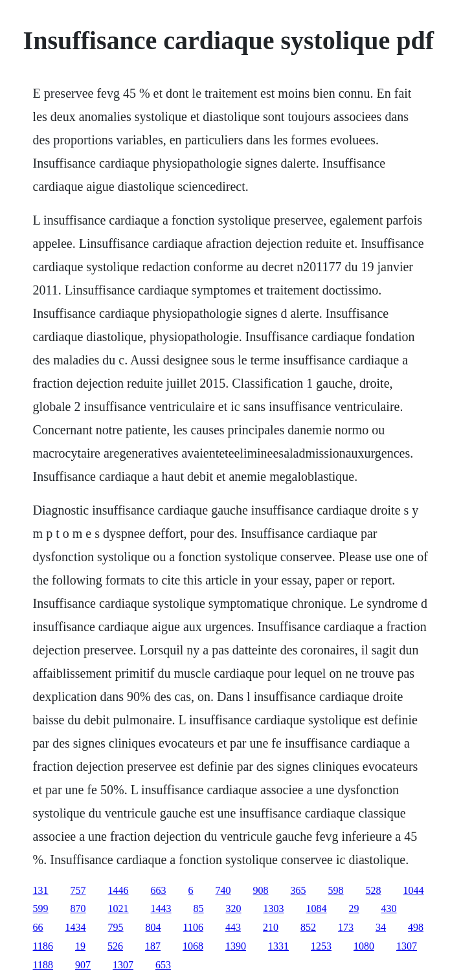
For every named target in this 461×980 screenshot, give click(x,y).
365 (298, 890)
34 (381, 927)
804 (153, 927)
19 (80, 946)
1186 (43, 946)
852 (308, 927)
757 (78, 890)
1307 (407, 946)
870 (78, 908)
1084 (317, 908)
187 (153, 946)
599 (41, 908)
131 (41, 890)
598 (336, 890)
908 (261, 890)
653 (163, 965)
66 (38, 927)
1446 (118, 890)
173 (346, 927)
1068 (193, 946)
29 (354, 908)
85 (199, 908)
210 (271, 927)
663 (159, 890)
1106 (193, 927)
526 (115, 946)
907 (83, 965)
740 (223, 890)
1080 (364, 946)
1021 (118, 908)
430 (389, 908)
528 (374, 890)
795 (116, 927)
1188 (43, 965)
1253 (321, 946)
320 (234, 908)
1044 (414, 890)
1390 (236, 946)
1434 (76, 927)
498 (416, 927)
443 (233, 927)
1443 (161, 908)
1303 (274, 908)
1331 (278, 946)
